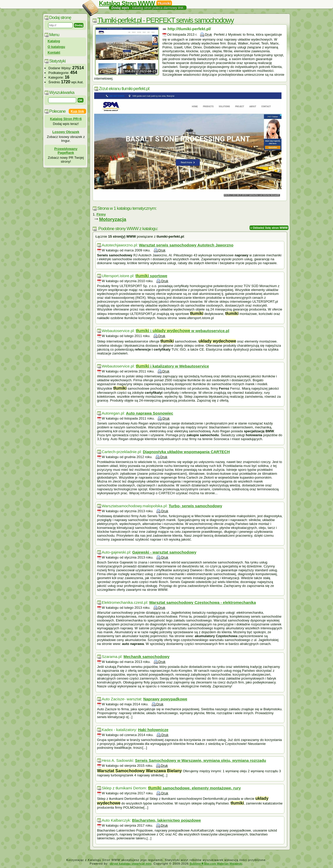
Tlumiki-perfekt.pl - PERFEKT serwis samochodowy (165, 20)
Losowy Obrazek (66, 132)
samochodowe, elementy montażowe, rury (194, 788)
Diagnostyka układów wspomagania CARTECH (186, 452)
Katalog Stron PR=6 (66, 119)
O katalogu (56, 47)
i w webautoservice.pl (182, 331)
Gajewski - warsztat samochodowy (164, 552)
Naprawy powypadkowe (165, 699)
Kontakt (54, 52)
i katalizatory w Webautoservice (172, 366)
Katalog (54, 41)
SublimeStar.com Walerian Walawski (216, 864)
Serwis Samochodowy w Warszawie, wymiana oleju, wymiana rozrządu (201, 760)
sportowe (151, 276)
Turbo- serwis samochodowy (195, 506)
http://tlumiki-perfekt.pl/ (189, 29)
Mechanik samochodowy (147, 657)
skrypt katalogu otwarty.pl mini (130, 864)
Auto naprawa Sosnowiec (150, 413)
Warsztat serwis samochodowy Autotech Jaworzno (186, 245)
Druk (208, 34)
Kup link (77, 111)
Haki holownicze (153, 730)
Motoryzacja (113, 219)
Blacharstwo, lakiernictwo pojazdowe (166, 820)
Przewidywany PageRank (66, 151)
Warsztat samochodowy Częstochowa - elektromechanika (202, 602)
